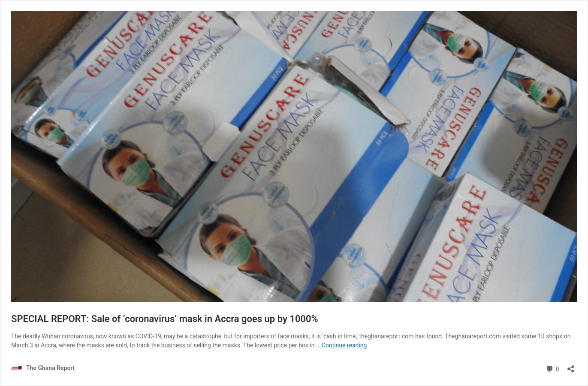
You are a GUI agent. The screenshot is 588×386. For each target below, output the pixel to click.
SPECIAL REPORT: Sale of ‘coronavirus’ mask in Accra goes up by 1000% (165, 319)
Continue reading (344, 345)
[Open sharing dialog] (571, 366)
